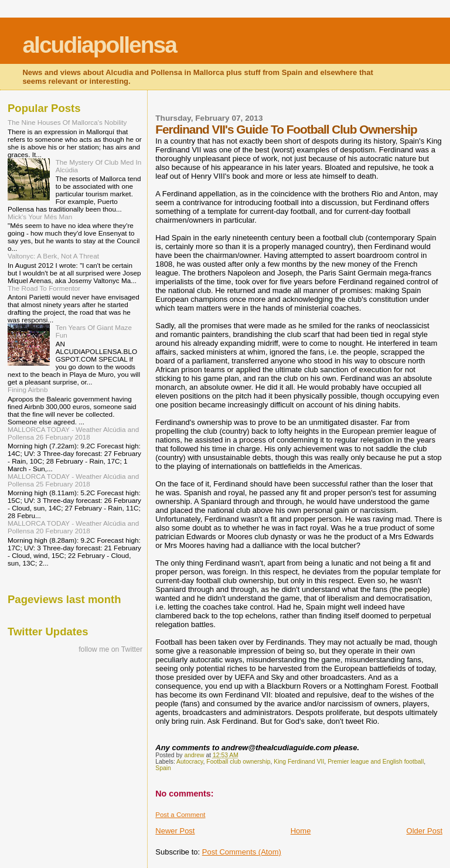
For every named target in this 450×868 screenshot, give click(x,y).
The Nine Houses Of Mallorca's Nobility (67, 122)
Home (301, 831)
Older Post (425, 831)
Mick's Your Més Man (40, 217)
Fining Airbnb (28, 389)
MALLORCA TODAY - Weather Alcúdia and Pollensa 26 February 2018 (73, 433)
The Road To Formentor (44, 288)
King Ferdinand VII (299, 762)
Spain (163, 768)
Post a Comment (180, 815)
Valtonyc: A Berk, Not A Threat (53, 256)
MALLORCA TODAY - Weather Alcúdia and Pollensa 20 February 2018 (73, 527)
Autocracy (190, 762)
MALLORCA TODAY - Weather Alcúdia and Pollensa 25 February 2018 (73, 480)
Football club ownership (238, 762)
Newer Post (175, 831)
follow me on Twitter (110, 649)
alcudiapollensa (99, 45)
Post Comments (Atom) (242, 852)
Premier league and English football (376, 762)
